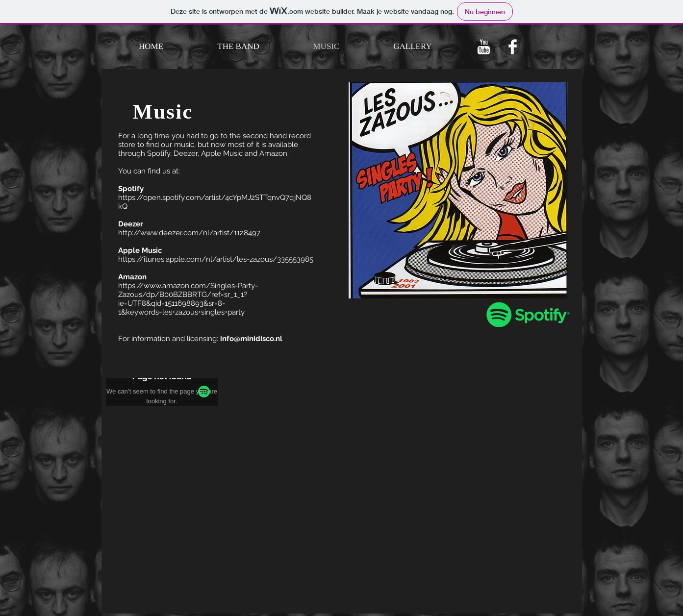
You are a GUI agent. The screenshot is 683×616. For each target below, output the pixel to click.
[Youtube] (484, 47)
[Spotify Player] (163, 432)
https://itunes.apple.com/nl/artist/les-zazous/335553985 (216, 259)
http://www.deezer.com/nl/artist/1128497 (189, 233)
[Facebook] (513, 47)
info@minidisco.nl (251, 339)
